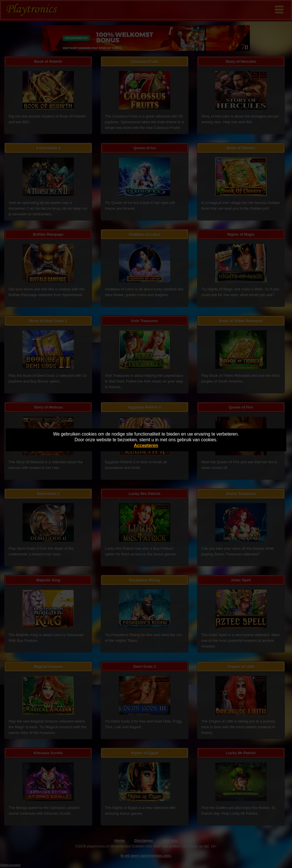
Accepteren (146, 445)
